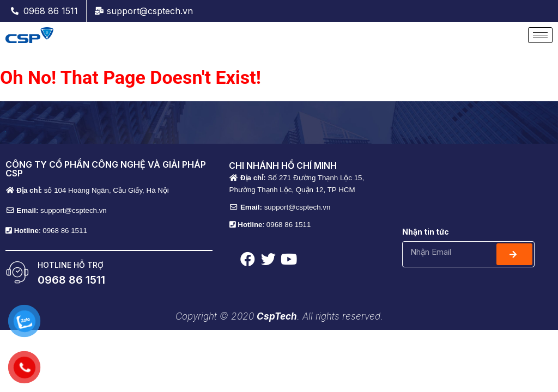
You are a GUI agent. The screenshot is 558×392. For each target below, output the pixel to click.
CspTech (277, 316)
